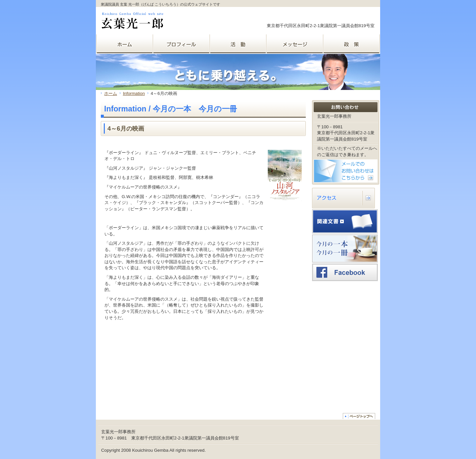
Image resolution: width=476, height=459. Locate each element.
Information (134, 93)
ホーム (111, 93)
